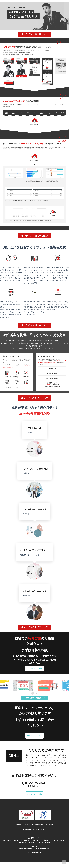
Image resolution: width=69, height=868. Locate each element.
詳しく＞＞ (53, 760)
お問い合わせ (50, 818)
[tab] (35, 688)
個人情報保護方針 (38, 818)
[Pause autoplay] (33, 688)
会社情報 (27, 818)
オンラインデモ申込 (34, 663)
